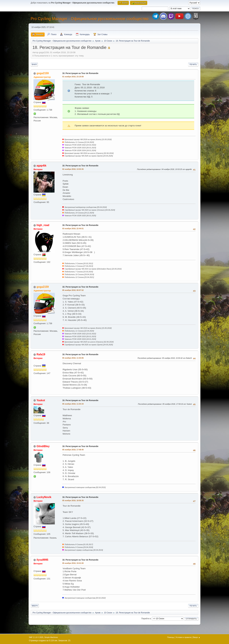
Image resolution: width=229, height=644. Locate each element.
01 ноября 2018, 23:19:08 (73, 77)
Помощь (171, 637)
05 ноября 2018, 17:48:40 (73, 450)
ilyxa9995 (42, 560)
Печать (193, 64)
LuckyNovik (44, 497)
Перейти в (146, 619)
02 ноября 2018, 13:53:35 (73, 169)
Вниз (34, 64)
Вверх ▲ (196, 637)
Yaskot (41, 400)
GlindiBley (43, 446)
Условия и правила (183, 637)
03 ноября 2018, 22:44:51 (73, 229)
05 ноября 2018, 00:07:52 (73, 290)
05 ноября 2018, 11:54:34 (73, 404)
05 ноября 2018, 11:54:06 (73, 358)
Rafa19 (41, 354)
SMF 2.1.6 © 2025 (36, 637)
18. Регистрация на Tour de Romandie (80, 73)
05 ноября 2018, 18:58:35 (73, 500)
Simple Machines (51, 637)
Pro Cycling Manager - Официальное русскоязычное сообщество (89, 19)
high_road (43, 225)
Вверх (35, 606)
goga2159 (43, 73)
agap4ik (42, 166)
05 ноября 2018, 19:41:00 (73, 563)
